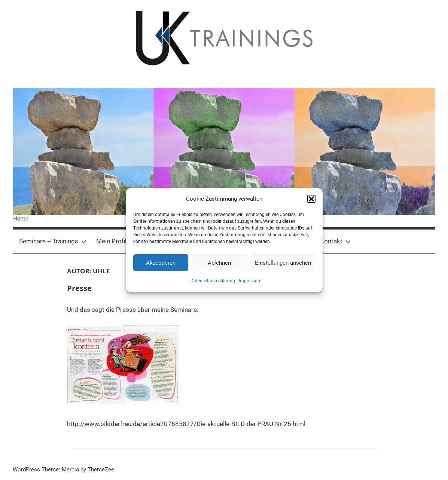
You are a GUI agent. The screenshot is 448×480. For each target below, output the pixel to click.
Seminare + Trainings (53, 241)
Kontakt (335, 241)
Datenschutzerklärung (213, 281)
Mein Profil (111, 241)
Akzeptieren (161, 263)
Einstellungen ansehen (283, 263)
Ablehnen (219, 263)
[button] (311, 199)
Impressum (250, 281)
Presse (79, 288)
